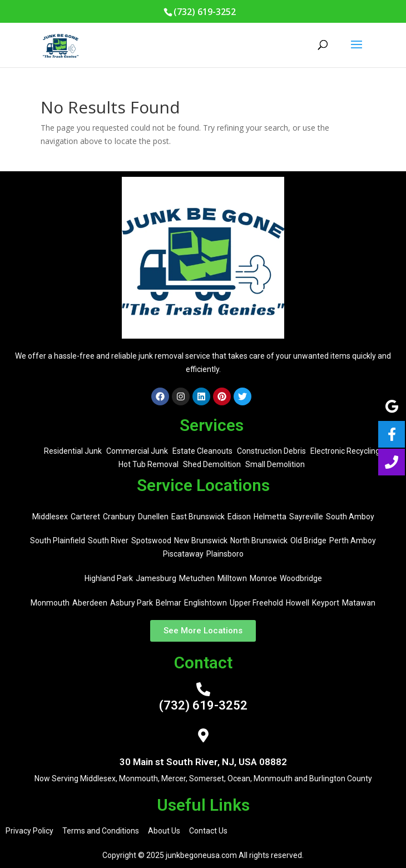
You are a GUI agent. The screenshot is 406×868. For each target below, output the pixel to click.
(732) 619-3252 (203, 705)
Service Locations (203, 485)
